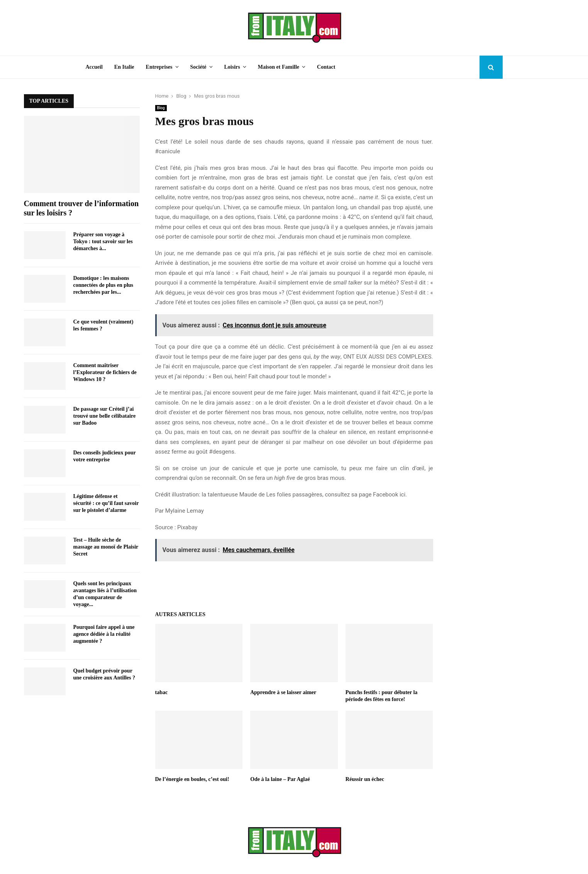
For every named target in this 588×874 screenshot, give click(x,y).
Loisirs (232, 67)
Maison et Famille (279, 67)
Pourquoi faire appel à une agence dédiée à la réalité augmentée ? (104, 634)
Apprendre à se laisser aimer (283, 692)
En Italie (124, 67)
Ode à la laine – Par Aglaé (280, 779)
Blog (161, 108)
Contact (326, 67)
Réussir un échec (365, 779)
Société (198, 67)
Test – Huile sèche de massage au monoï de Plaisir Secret (106, 547)
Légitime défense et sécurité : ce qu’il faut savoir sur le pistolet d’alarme (106, 503)
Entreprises (159, 67)
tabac (162, 692)
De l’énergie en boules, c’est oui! (192, 779)
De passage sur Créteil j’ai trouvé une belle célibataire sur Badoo (105, 416)
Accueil (94, 67)
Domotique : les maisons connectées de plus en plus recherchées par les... (103, 285)
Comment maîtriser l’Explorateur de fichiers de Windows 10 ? (105, 372)
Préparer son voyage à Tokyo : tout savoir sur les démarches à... (103, 241)
